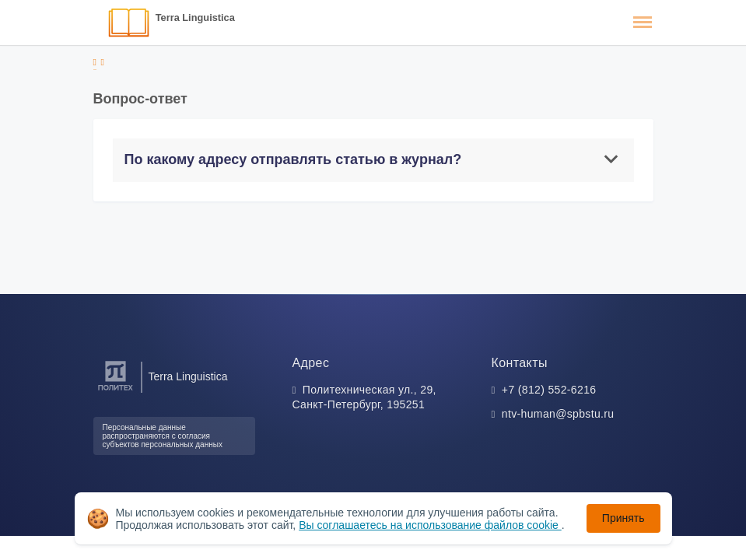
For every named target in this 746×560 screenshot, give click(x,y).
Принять (623, 518)
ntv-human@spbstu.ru (558, 414)
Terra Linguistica (195, 17)
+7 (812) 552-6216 (549, 390)
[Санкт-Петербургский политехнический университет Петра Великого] (116, 391)
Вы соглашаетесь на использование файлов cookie (430, 525)
